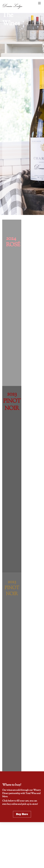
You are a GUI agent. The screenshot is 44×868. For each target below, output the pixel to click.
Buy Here (22, 814)
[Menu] (39, 3)
